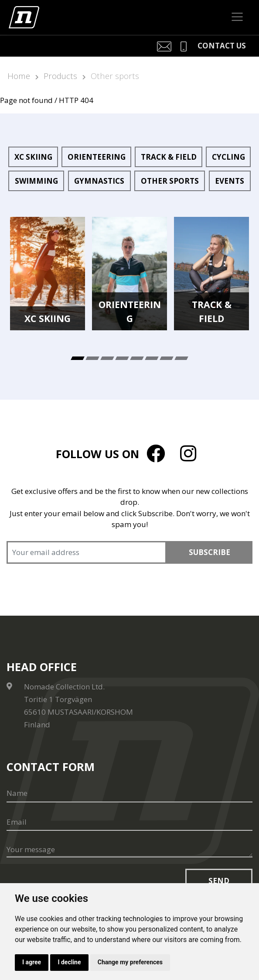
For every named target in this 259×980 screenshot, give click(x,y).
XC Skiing (33, 157)
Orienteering (97, 157)
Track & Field (169, 157)
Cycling (228, 157)
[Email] (129, 822)
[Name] (129, 793)
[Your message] (129, 850)
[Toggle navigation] (237, 17)
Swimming (36, 181)
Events (230, 181)
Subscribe (210, 552)
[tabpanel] (48, 274)
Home (19, 76)
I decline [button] (69, 962)
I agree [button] (32, 962)
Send (219, 881)
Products (60, 76)
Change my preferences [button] (130, 962)
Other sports (115, 76)
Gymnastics (99, 181)
